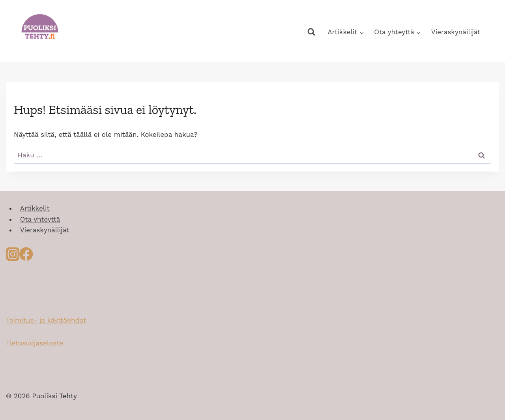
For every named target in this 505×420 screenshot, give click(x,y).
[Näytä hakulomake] (311, 32)
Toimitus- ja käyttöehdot (46, 320)
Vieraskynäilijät (456, 32)
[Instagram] (13, 256)
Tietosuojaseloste (35, 343)
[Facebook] (26, 256)
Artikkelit (35, 208)
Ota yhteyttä (40, 219)
